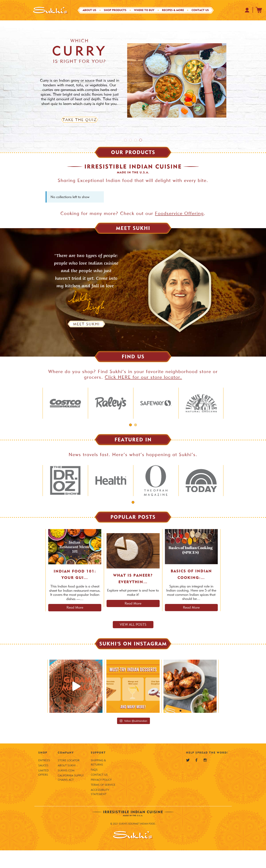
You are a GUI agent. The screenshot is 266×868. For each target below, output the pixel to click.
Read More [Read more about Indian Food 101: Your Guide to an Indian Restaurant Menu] (75, 625)
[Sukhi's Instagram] (205, 778)
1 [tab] (125, 140)
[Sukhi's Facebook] (196, 778)
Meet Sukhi (86, 324)
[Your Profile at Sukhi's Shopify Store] (247, 10)
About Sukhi (67, 783)
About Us (89, 10)
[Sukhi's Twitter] (188, 778)
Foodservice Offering (179, 213)
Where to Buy (144, 10)
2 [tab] (130, 140)
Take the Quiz (80, 120)
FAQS (94, 787)
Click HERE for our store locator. (143, 377)
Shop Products (115, 10)
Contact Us (200, 10)
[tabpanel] (133, 86)
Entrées (44, 778)
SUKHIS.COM (66, 788)
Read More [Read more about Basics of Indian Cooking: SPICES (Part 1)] (191, 625)
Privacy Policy (101, 797)
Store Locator (69, 778)
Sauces (43, 783)
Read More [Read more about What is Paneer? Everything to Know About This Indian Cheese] (133, 621)
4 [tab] (141, 140)
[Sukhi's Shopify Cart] (259, 10)
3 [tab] (136, 140)
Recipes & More (173, 10)
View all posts (133, 642)
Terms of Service (103, 803)
